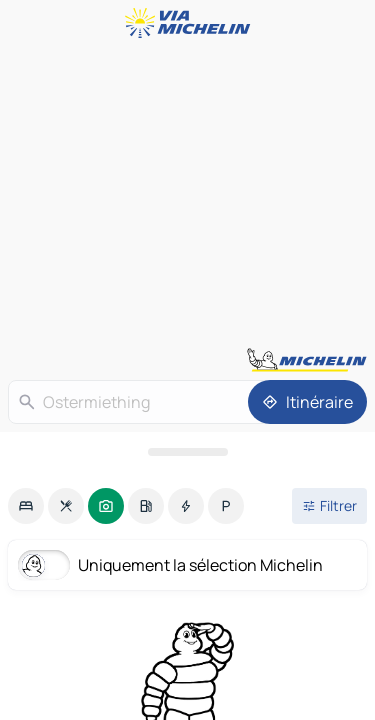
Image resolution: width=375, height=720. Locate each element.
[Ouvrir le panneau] (187, 452)
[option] (26, 506)
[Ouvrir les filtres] (329, 506)
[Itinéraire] (307, 402)
